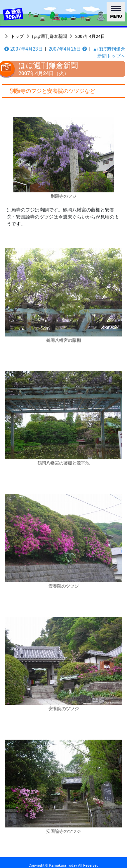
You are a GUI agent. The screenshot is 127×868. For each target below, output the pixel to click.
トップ (17, 36)
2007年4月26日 (68, 49)
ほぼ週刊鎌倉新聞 (49, 36)
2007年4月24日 (90, 36)
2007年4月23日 (24, 49)
